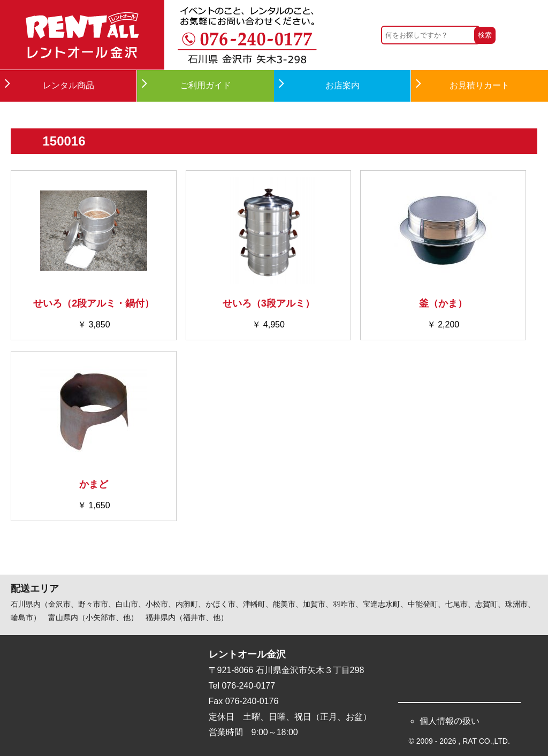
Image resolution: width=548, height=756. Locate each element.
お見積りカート (479, 85)
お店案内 (342, 85)
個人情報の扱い (450, 721)
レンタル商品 (68, 85)
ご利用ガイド (205, 85)
